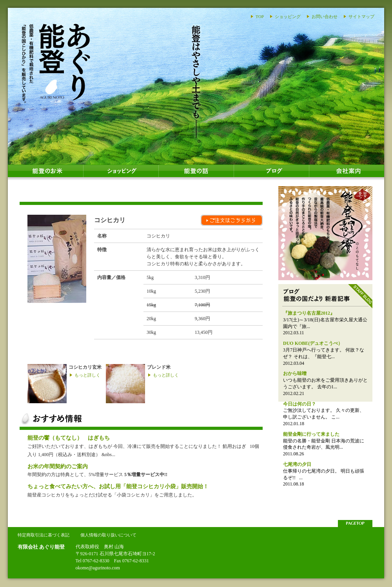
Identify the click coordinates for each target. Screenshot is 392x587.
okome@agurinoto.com (98, 568)
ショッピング (288, 16)
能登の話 (196, 172)
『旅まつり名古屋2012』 (309, 313)
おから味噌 (295, 373)
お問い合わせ (325, 16)
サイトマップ (361, 16)
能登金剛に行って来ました (311, 434)
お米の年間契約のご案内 (58, 466)
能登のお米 (45, 172)
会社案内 (347, 172)
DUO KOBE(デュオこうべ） (313, 343)
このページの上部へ (355, 524)
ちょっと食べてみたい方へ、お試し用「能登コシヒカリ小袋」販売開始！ (118, 486)
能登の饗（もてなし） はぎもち (69, 438)
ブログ (271, 172)
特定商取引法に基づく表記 (44, 535)
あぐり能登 (56, 63)
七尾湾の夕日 (297, 464)
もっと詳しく (87, 375)
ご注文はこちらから (232, 220)
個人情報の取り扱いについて (108, 535)
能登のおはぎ (325, 233)
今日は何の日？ (299, 404)
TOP (260, 16)
